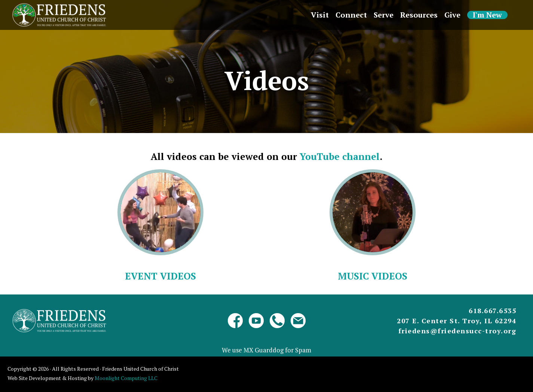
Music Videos (373, 276)
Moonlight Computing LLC (126, 378)
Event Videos (160, 276)
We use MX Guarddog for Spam (266, 350)
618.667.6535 (492, 311)
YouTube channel (340, 156)
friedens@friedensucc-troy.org (457, 331)
